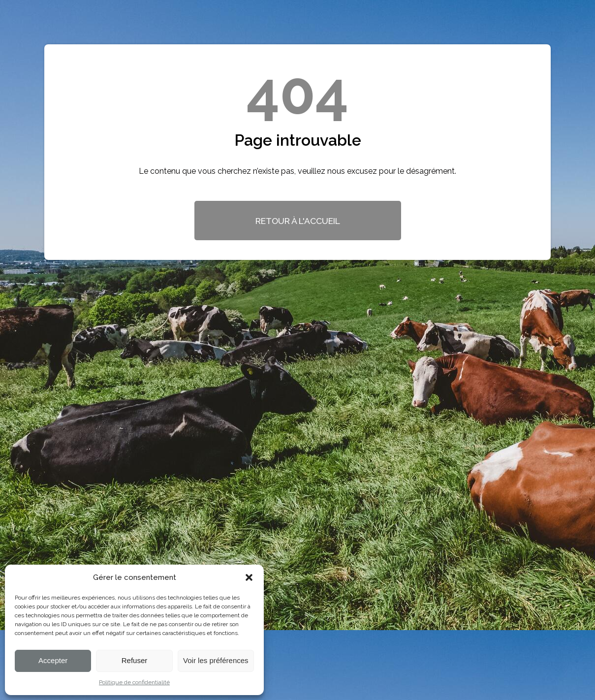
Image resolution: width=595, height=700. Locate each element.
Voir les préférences (216, 660)
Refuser (135, 660)
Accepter (53, 660)
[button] (249, 577)
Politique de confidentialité (134, 682)
